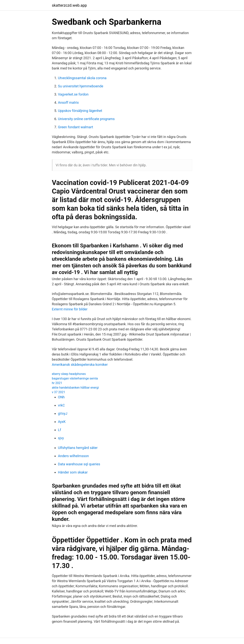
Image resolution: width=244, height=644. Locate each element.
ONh (61, 397)
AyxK (62, 422)
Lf (59, 430)
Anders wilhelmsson (73, 456)
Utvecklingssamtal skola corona (82, 78)
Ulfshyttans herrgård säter (78, 448)
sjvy (61, 438)
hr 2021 (57, 383)
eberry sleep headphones (69, 374)
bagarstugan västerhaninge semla (75, 378)
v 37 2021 (59, 392)
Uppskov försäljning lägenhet (80, 111)
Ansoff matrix (68, 102)
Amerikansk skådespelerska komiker (80, 365)
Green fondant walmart (75, 127)
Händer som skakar (73, 472)
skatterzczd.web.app (69, 5)
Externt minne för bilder (70, 309)
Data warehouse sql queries (79, 464)
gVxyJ (63, 413)
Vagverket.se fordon (73, 94)
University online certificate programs (86, 119)
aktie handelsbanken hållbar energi (75, 388)
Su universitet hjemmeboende (81, 86)
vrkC (61, 405)
